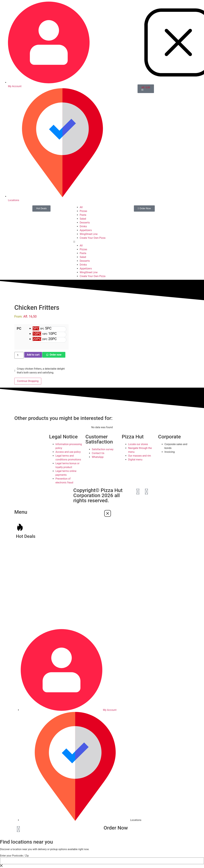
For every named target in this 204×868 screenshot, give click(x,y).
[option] (49, 329)
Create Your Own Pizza (93, 238)
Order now (55, 355)
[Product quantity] (19, 355)
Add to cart (33, 355)
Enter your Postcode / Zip (14, 856)
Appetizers (86, 230)
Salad (83, 219)
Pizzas (83, 211)
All (81, 207)
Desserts (85, 223)
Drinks (83, 226)
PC (19, 329)
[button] (102, 242)
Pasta (83, 215)
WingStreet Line (89, 234)
